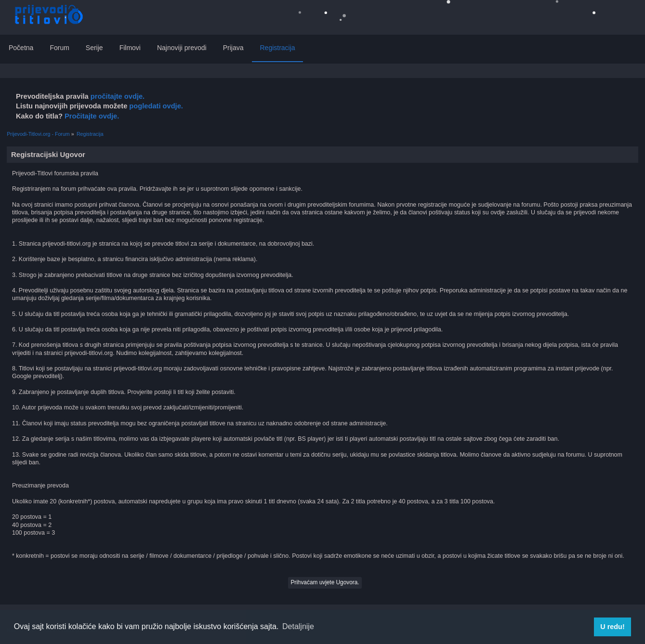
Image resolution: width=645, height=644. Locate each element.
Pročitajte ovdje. (92, 116)
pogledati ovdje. (155, 106)
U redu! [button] (612, 627)
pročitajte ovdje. (118, 96)
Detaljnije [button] (298, 626)
